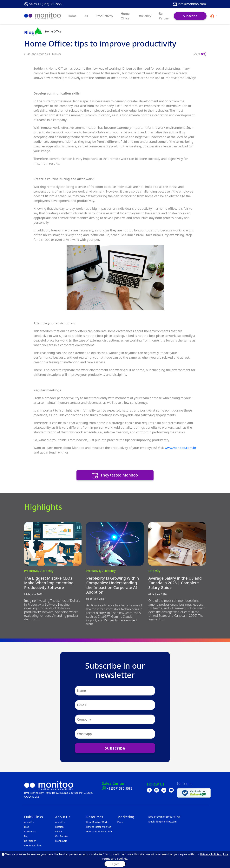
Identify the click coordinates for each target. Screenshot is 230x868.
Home (72, 16)
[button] (214, 16)
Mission (59, 827)
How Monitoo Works (97, 822)
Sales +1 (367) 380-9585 (46, 4)
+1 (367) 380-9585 (120, 788)
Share (200, 54)
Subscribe (190, 16)
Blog (27, 827)
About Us (29, 822)
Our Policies (62, 836)
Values (59, 832)
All (86, 16)
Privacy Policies (211, 854)
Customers (30, 832)
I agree (115, 864)
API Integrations (33, 846)
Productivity (104, 16)
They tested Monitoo (115, 475)
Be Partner (164, 16)
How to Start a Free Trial (99, 832)
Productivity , (33, 571)
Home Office (125, 16)
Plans (120, 822)
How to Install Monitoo (99, 827)
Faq (26, 836)
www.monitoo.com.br (181, 448)
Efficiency (144, 16)
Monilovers (61, 841)
